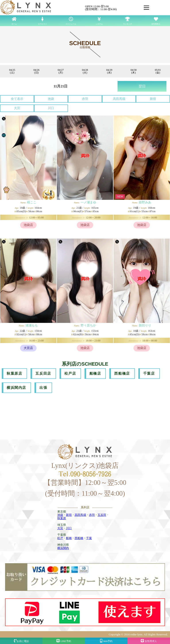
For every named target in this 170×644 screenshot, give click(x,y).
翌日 (142, 86)
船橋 (69, 538)
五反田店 (43, 373)
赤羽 (85, 99)
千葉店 (149, 373)
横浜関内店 (16, 388)
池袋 (51, 99)
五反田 (102, 515)
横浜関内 (63, 548)
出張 (43, 388)
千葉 (89, 538)
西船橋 (79, 538)
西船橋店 (122, 373)
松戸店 (70, 373)
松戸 (60, 538)
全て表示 (17, 99)
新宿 (153, 99)
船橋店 (95, 373)
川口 (51, 108)
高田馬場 (119, 99)
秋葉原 (62, 518)
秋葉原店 (14, 373)
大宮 (17, 108)
